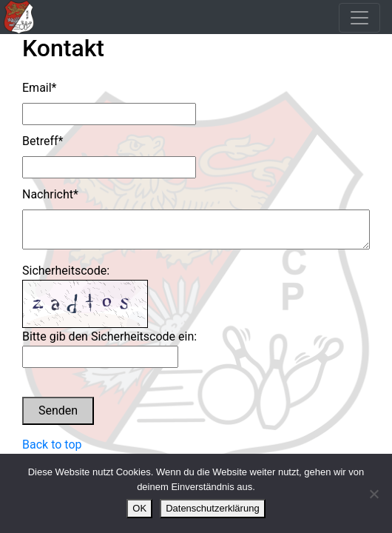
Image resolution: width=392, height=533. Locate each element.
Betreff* (43, 141)
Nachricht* (50, 194)
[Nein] (374, 494)
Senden (58, 410)
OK (139, 508)
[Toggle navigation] (359, 18)
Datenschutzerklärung (212, 508)
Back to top (52, 445)
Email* (40, 88)
